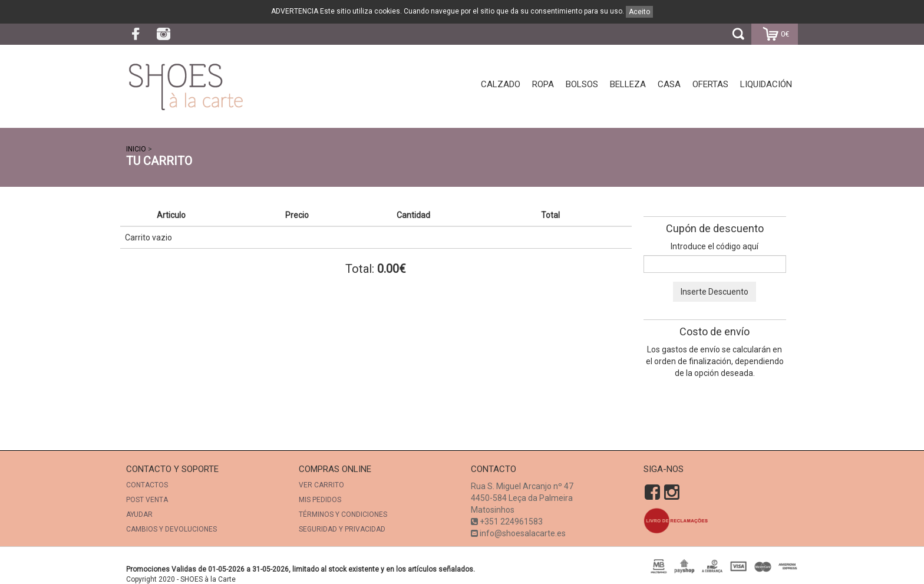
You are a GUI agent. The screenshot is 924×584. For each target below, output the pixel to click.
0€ (775, 34)
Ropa (543, 84)
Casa (669, 84)
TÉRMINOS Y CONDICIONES (343, 514)
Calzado (501, 84)
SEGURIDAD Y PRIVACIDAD (342, 529)
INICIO (136, 149)
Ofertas (710, 84)
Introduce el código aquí (715, 246)
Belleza (628, 84)
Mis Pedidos (320, 500)
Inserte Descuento (715, 292)
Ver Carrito (321, 485)
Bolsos (582, 84)
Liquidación (766, 84)
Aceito (639, 12)
